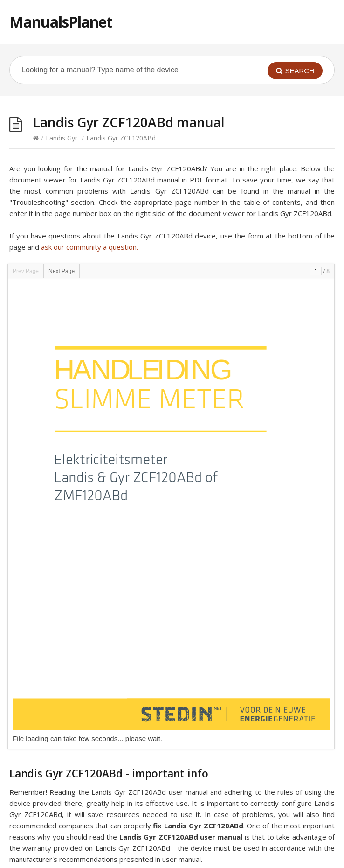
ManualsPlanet (61, 22)
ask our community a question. (89, 247)
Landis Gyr (62, 138)
